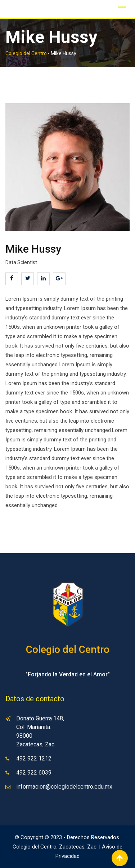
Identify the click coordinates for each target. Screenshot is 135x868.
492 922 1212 (34, 758)
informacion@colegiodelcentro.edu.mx (64, 787)
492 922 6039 (34, 773)
